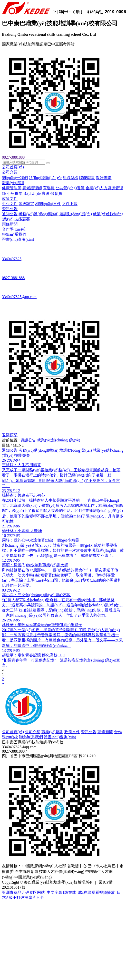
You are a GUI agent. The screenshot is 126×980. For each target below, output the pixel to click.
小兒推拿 (15, 193)
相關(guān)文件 (48, 204)
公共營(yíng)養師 (70, 188)
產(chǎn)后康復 (36, 193)
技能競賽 (22, 219)
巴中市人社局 (99, 866)
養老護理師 (32, 188)
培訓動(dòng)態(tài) (76, 214)
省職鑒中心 (77, 866)
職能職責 (87, 178)
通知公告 (10, 214)
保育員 (56, 193)
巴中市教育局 (26, 872)
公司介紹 (10, 172)
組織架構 (70, 178)
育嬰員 (49, 188)
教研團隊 (104, 178)
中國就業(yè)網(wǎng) (33, 877)
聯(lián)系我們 (14, 234)
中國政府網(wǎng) (38, 866)
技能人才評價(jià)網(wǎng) (62, 872)
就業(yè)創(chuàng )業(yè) (58, 440)
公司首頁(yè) (13, 167)
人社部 (60, 866)
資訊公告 (10, 209)
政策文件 (10, 199)
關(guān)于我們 (15, 178)
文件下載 (70, 204)
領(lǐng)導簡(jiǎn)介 (45, 178)
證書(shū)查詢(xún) (18, 239)
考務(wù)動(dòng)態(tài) (39, 214)
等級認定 (26, 204)
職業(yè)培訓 (13, 183)
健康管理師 (12, 188)
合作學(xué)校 (14, 229)
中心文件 (10, 204)
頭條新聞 (10, 224)
